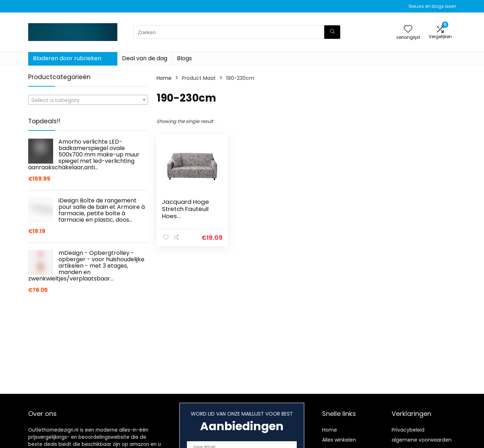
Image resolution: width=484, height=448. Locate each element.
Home (164, 78)
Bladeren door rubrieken (67, 58)
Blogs (184, 58)
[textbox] (88, 100)
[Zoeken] (332, 32)
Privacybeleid (408, 430)
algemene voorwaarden (422, 440)
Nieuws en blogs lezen (432, 6)
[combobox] (88, 100)
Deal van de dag (145, 58)
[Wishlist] (408, 29)
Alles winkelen (339, 440)
